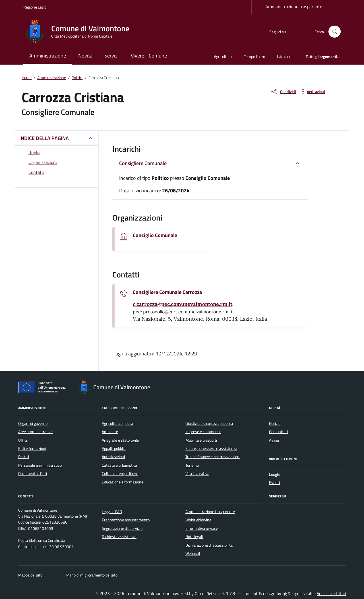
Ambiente (110, 432)
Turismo (192, 465)
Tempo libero (255, 56)
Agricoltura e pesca (117, 423)
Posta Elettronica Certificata (42, 540)
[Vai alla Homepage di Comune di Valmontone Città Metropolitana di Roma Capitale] (80, 32)
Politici (24, 457)
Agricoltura (223, 56)
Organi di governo (33, 423)
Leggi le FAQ (112, 512)
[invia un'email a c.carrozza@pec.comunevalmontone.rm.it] (183, 304)
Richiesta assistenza (119, 537)
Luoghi (275, 474)
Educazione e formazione (123, 482)
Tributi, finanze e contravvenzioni (213, 457)
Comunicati (278, 432)
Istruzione (285, 56)
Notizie (275, 423)
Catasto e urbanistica (119, 465)
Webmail (193, 553)
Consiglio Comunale (155, 235)
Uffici (23, 440)
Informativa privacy (202, 528)
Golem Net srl (206, 594)
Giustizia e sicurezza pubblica (209, 423)
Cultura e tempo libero (120, 474)
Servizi (111, 56)
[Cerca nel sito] (335, 32)
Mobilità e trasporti (201, 440)
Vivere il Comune (149, 56)
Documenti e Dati (33, 474)
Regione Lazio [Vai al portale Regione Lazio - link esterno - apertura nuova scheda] (35, 7)
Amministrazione (48, 56)
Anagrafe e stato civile (120, 440)
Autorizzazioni (113, 457)
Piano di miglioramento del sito (92, 575)
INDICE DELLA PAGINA (44, 138)
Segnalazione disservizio (122, 528)
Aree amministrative (35, 432)
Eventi (274, 483)
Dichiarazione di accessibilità (209, 545)
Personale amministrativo (40, 465)
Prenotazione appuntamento (126, 520)
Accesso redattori (331, 594)
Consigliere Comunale (143, 163)
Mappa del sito (30, 575)
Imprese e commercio (203, 432)
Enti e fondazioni (32, 448)
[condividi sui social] (283, 92)
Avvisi (274, 440)
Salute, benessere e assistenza (211, 448)
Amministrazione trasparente (294, 7)
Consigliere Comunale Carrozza (167, 292)
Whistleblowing (198, 520)
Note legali (194, 537)
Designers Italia (298, 594)
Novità (85, 56)
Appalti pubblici (114, 448)
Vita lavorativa (197, 474)
